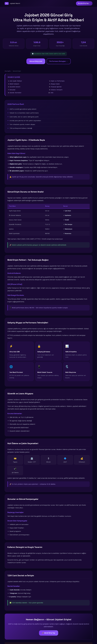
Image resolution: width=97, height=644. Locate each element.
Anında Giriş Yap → (84, 3)
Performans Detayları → (59, 61)
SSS (52, 93)
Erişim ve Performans (58, 81)
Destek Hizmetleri (15, 93)
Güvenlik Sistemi (15, 87)
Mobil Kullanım (14, 84)
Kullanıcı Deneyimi (57, 90)
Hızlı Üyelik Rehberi (16, 81)
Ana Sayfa (8, 71)
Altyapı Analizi (55, 84)
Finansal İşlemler (56, 87)
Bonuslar (12, 90)
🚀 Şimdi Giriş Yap (48, 633)
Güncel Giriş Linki (36, 61)
